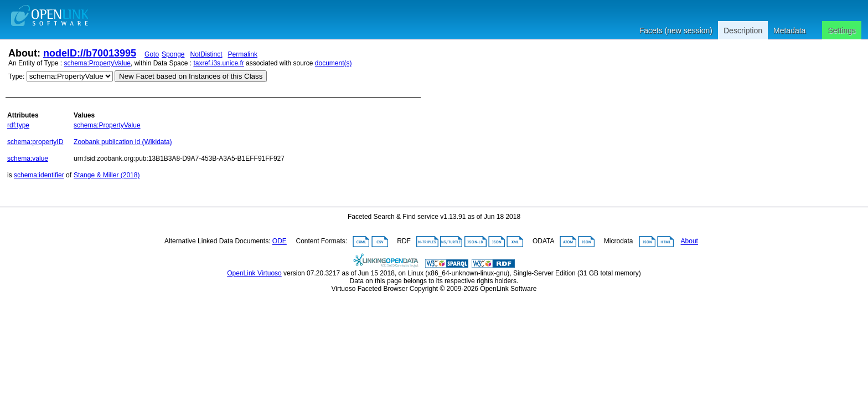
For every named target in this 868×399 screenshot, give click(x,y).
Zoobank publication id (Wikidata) (123, 142)
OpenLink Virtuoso (254, 273)
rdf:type (18, 125)
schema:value (28, 158)
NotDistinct (206, 54)
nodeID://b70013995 (90, 53)
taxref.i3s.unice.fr (218, 63)
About (689, 242)
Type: (16, 76)
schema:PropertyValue (98, 63)
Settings (842, 30)
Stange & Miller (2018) (107, 175)
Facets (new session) (676, 30)
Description (743, 30)
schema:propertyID (35, 142)
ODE (280, 242)
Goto (152, 54)
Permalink (243, 54)
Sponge (173, 54)
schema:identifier (39, 175)
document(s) (334, 63)
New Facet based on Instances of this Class (191, 76)
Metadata (789, 30)
